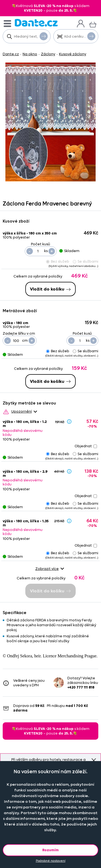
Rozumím (50, 850)
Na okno (30, 54)
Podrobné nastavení (51, 861)
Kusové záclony (73, 54)
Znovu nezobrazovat (94, 761)
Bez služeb (58, 261)
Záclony (48, 54)
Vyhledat (44, 36)
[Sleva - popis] (69, 422)
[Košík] (93, 24)
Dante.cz (11, 54)
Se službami (86, 261)
